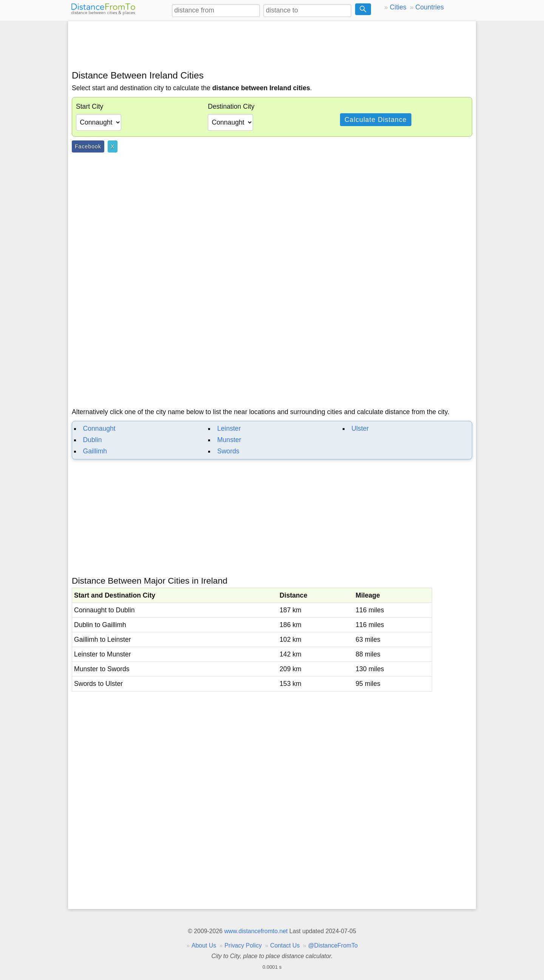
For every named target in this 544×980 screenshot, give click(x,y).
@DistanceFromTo (333, 945)
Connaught (99, 428)
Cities (398, 7)
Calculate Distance (376, 120)
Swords (228, 451)
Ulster (360, 428)
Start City (90, 106)
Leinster (229, 428)
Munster (229, 440)
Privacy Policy (243, 945)
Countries (429, 7)
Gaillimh (95, 451)
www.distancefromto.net (256, 931)
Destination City (231, 106)
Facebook (88, 146)
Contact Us (285, 945)
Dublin (93, 440)
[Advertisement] (272, 44)
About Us (204, 945)
